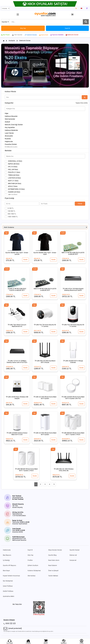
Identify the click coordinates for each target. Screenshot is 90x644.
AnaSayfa (12, 41)
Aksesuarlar (9, 136)
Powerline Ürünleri (11, 144)
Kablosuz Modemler (11, 130)
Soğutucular (9, 141)
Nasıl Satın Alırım (54, 560)
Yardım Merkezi (53, 576)
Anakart (7, 122)
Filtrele (80, 204)
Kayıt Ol (30, 550)
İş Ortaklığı (6, 560)
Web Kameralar (10, 119)
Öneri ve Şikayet (53, 571)
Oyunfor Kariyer (75, 550)
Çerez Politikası (8, 586)
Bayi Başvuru (7, 555)
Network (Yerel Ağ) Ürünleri (14, 125)
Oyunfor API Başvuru (9, 565)
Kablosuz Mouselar (11, 116)
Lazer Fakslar (9, 133)
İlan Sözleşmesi (8, 581)
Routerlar (8, 139)
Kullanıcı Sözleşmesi (34, 571)
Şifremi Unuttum (33, 565)
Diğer (7, 113)
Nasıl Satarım (53, 565)
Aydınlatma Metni (9, 596)
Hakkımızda (7, 550)
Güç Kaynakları (10, 127)
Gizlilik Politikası (8, 591)
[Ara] (86, 22)
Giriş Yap (30, 555)
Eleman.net (73, 555)
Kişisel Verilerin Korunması (11, 576)
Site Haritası (32, 576)
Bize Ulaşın (6, 571)
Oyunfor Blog (52, 555)
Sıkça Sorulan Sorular (55, 550)
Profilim (30, 560)
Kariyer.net (73, 560)
